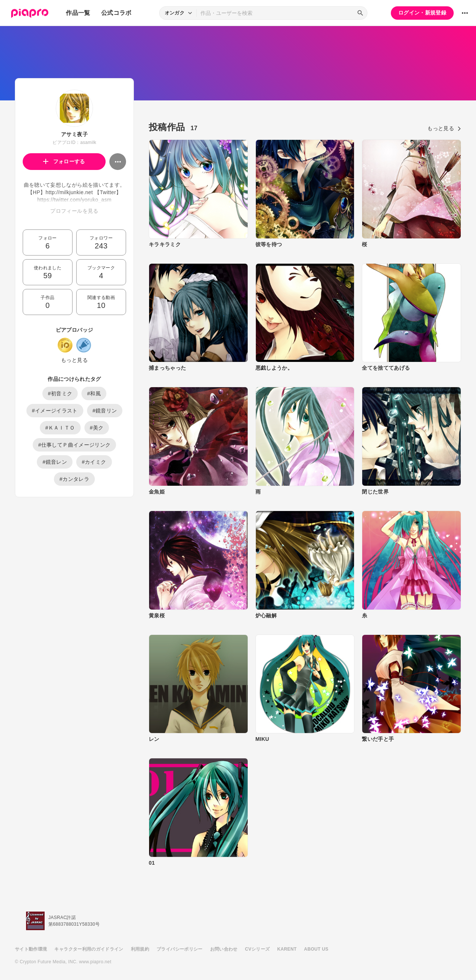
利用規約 (140, 949)
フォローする (64, 161)
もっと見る (74, 360)
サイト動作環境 (31, 949)
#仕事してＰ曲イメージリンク (75, 445)
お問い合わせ (224, 949)
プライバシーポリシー (180, 949)
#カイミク (94, 462)
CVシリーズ (258, 949)
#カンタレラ (74, 479)
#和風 (94, 393)
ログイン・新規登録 (422, 13)
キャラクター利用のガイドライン (89, 949)
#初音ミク (60, 393)
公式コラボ (116, 13)
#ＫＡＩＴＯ (60, 428)
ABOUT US (316, 949)
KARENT (287, 949)
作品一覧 (78, 13)
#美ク (97, 428)
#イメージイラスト (55, 411)
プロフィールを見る (74, 211)
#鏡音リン (105, 411)
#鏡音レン (55, 462)
